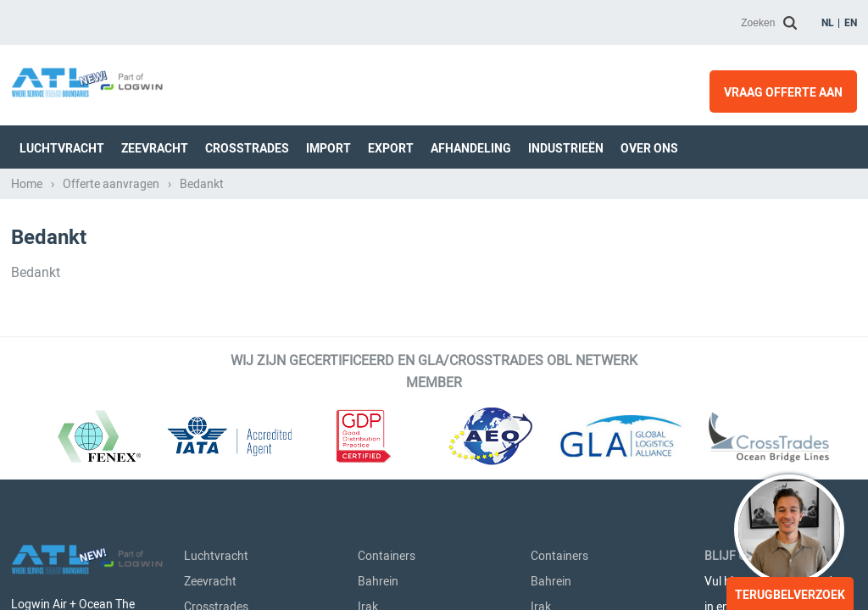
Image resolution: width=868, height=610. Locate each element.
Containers (387, 166)
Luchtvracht (216, 166)
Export (201, 268)
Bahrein (378, 191)
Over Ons (208, 344)
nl (828, 23)
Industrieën (214, 319)
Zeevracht (210, 191)
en (851, 23)
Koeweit (379, 268)
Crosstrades (216, 217)
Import (202, 242)
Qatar (373, 369)
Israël (372, 242)
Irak (368, 217)
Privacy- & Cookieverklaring (184, 582)
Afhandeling (216, 293)
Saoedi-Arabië (394, 293)
